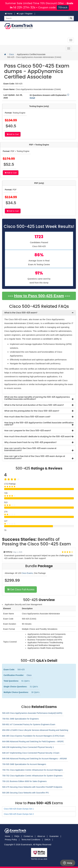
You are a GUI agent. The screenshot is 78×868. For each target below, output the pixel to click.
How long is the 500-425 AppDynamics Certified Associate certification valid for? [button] (39, 424)
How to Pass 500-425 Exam (39, 296)
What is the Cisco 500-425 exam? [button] (21, 313)
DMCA (47, 840)
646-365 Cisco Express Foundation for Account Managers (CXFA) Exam (33, 736)
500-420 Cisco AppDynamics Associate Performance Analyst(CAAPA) (32, 713)
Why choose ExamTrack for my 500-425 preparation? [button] (30, 442)
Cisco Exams (27, 573)
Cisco (11, 54)
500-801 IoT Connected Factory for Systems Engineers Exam (29, 724)
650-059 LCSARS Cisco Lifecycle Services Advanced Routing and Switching (35, 730)
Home (9, 14)
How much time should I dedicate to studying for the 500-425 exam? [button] (38, 436)
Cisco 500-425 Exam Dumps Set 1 (19, 809)
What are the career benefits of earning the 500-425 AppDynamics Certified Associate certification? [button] (37, 398)
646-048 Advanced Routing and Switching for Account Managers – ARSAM (34, 759)
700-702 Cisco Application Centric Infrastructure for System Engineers (32, 776)
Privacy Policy (11, 840)
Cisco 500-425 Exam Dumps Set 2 (19, 814)
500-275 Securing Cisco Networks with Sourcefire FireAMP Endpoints (32, 787)
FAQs (17, 836)
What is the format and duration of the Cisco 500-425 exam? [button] (34, 405)
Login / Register (25, 14)
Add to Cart (13, 134)
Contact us (28, 836)
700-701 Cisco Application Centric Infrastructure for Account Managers (33, 770)
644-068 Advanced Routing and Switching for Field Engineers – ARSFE (33, 742)
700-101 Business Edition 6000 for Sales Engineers (24, 781)
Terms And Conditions (31, 840)
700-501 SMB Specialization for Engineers (20, 719)
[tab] (39, 313)
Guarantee (54, 836)
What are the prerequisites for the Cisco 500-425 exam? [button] (32, 411)
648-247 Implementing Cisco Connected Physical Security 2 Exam (31, 753)
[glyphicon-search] (71, 18)
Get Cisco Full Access (21, 589)
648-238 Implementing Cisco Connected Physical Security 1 (28, 747)
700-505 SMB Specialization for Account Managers (24, 764)
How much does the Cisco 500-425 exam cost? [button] (27, 417)
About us (41, 836)
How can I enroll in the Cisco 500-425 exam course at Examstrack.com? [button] (30, 449)
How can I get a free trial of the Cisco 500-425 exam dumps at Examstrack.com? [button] (35, 457)
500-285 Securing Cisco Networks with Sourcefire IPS (25, 793)
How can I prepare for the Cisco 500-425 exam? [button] (28, 431)
